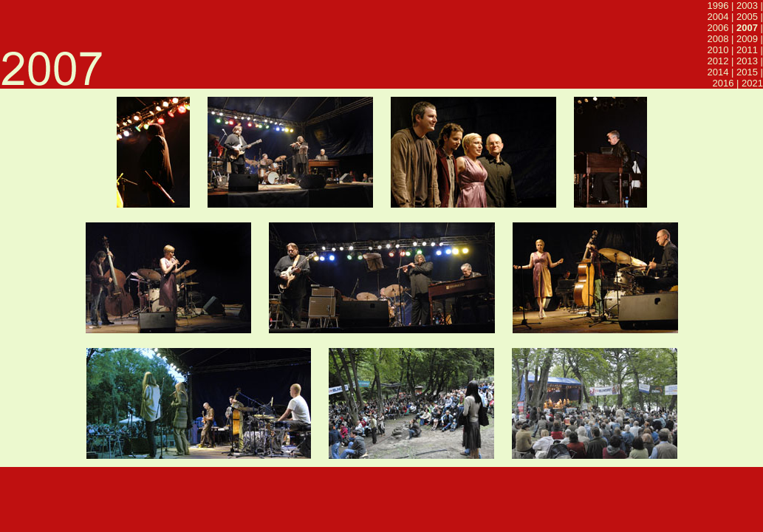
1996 (718, 6)
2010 (718, 50)
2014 (718, 72)
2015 (747, 72)
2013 (747, 61)
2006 (718, 28)
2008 (718, 39)
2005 (747, 17)
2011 (747, 50)
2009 (747, 39)
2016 (723, 83)
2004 (718, 17)
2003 (747, 6)
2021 (752, 83)
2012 (718, 61)
